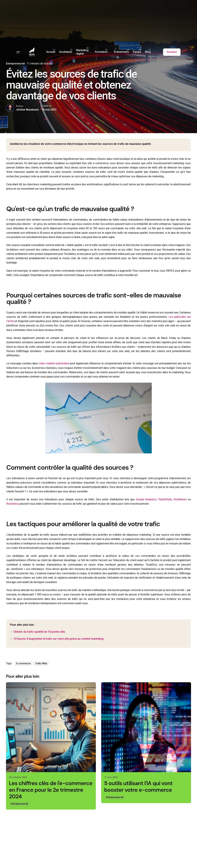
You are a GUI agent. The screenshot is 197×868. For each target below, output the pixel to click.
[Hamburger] (18, 52)
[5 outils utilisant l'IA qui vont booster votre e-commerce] (146, 727)
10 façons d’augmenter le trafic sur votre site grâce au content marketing (58, 639)
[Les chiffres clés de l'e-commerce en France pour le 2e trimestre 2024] (51, 727)
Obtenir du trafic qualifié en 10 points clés (39, 632)
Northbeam (180, 499)
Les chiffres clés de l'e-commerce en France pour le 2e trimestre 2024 (51, 790)
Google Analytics (146, 499)
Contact (172, 52)
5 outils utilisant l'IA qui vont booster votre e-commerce (138, 786)
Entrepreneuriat (19, 804)
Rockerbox (13, 504)
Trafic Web (41, 664)
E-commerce (23, 664)
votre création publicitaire (54, 363)
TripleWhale (165, 499)
